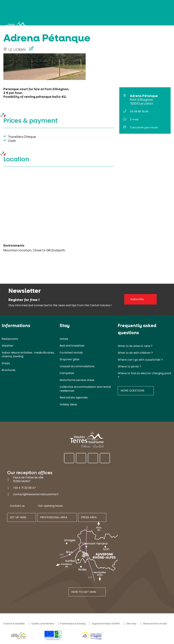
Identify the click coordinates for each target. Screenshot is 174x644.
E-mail (134, 119)
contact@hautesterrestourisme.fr (36, 494)
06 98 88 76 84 (139, 111)
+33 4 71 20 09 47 (24, 488)
